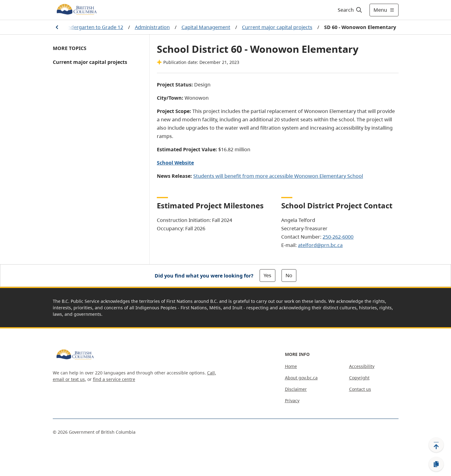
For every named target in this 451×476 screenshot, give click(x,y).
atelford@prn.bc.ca (320, 245)
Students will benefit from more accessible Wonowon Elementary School (278, 176)
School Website (175, 163)
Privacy (292, 401)
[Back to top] (436, 445)
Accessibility (362, 366)
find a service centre (114, 379)
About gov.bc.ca (301, 378)
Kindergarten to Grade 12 (93, 27)
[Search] (350, 10)
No (289, 275)
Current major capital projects (277, 27)
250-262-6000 (338, 237)
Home (291, 366)
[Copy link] (436, 464)
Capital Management (206, 27)
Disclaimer (296, 389)
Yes (267, 275)
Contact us (360, 389)
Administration (152, 27)
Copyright (359, 378)
